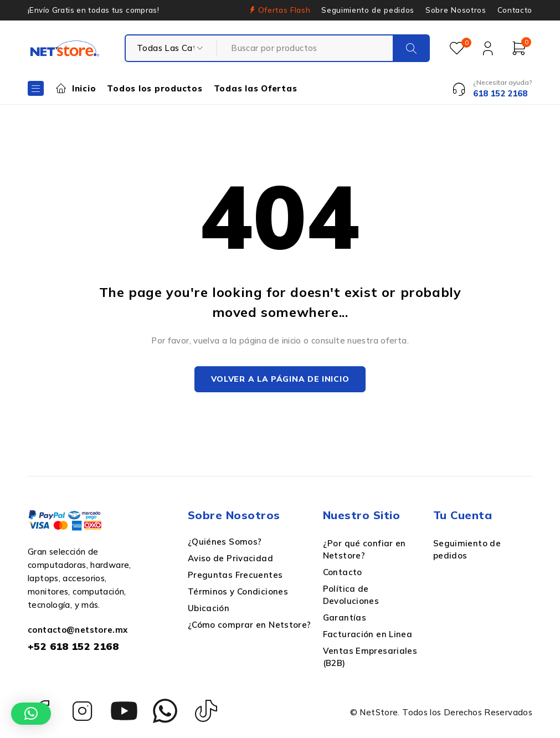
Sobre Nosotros (456, 10)
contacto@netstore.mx (78, 631)
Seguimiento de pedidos (368, 10)
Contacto (515, 10)
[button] (31, 714)
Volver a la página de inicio (280, 380)
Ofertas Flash (284, 10)
